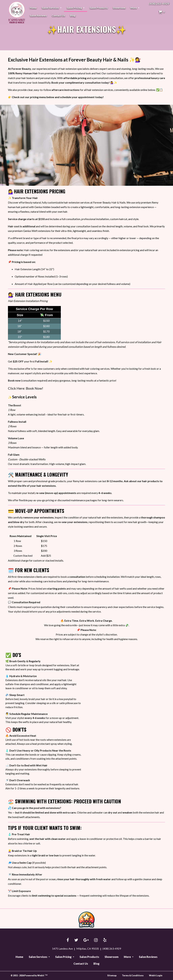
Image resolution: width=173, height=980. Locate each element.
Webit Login (156, 975)
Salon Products (99, 8)
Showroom (119, 8)
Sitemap (112, 975)
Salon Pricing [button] (75, 8)
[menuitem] (33, 8)
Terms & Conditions (133, 975)
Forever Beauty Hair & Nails (16, 12)
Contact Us (58, 16)
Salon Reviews (38, 16)
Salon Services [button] (51, 8)
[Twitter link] (76, 940)
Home (33, 8)
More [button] (134, 8)
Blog (73, 16)
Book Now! (34, 388)
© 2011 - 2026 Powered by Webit (29, 976)
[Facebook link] (68, 940)
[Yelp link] (105, 940)
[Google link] (86, 940)
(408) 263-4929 (159, 4)
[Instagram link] (96, 940)
